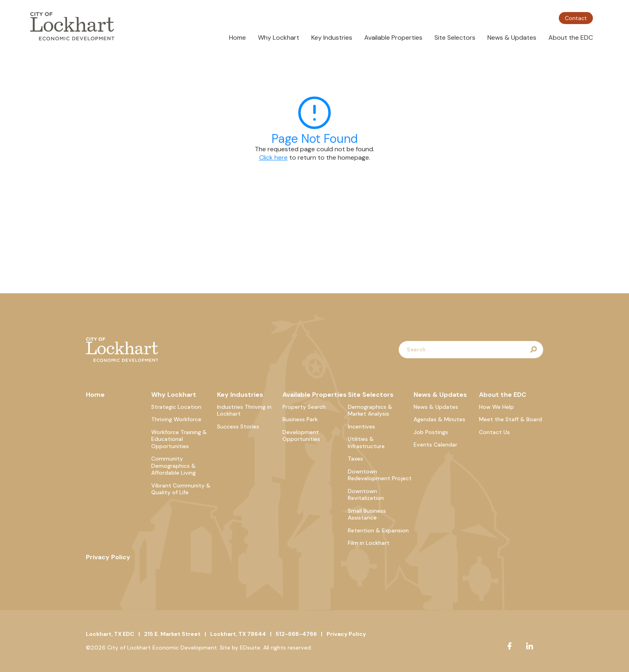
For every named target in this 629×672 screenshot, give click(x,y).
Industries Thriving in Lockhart (244, 410)
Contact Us (494, 432)
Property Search (304, 407)
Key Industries (332, 38)
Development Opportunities (301, 436)
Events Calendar (435, 445)
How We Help (496, 407)
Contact (576, 18)
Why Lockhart (279, 38)
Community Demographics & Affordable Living (173, 466)
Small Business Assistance (367, 514)
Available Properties (393, 38)
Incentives (361, 426)
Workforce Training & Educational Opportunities (179, 439)
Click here (273, 157)
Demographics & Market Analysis (370, 410)
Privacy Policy (108, 557)
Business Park (300, 419)
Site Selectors (455, 38)
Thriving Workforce (176, 419)
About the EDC (571, 38)
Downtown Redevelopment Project (380, 475)
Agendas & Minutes (439, 419)
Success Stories (238, 426)
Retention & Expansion (378, 530)
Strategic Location (176, 407)
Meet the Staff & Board (510, 419)
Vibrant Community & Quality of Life (181, 489)
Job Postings (431, 432)
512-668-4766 (296, 634)
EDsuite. (251, 648)
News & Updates (512, 38)
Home (237, 38)
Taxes (355, 459)
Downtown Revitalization (366, 495)
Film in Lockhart (369, 543)
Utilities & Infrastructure (366, 443)
